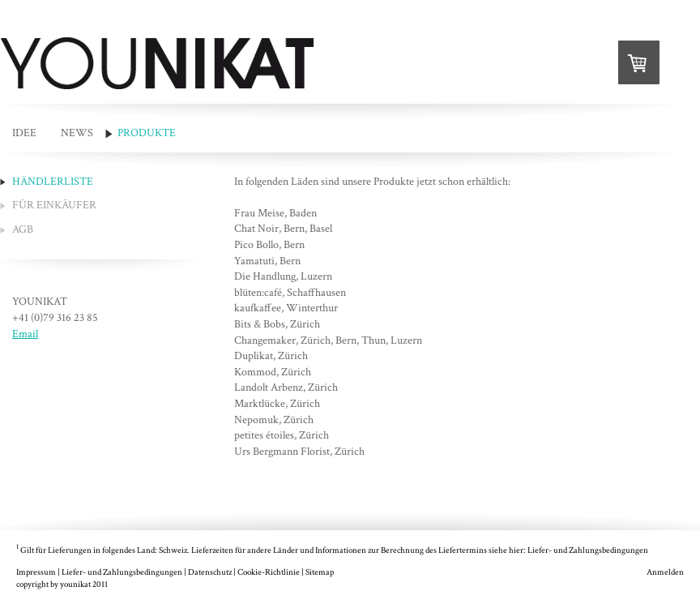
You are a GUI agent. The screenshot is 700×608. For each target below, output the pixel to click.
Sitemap (320, 572)
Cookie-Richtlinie (269, 572)
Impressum (36, 572)
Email (25, 334)
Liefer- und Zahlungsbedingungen (588, 550)
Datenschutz (210, 572)
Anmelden (665, 572)
